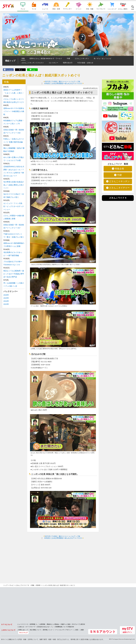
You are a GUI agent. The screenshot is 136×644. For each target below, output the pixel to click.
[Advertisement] (63, 557)
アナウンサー (67, 9)
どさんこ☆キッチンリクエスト (33, 63)
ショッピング (112, 9)
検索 (133, 9)
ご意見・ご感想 (79, 630)
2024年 (6, 301)
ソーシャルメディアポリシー (63, 630)
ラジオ (34, 9)
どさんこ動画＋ (123, 9)
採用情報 (33, 624)
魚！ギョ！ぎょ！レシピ (103, 58)
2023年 (6, 304)
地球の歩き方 (68, 63)
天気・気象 (90, 9)
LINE (34, 70)
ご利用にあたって (23, 630)
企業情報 (42, 624)
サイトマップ (23, 633)
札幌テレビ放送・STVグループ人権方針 (73, 624)
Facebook (9, 70)
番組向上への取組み (53, 624)
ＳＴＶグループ (30, 627)
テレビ (23, 9)
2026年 (6, 295)
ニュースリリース (23, 624)
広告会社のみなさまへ (44, 627)
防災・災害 (56, 9)
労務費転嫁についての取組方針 (65, 627)
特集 (23, 58)
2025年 (6, 298)
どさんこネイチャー (119, 188)
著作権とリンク (48, 630)
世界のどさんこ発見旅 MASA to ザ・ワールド (46, 58)
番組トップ (10, 61)
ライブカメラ (101, 9)
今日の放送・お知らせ (85, 63)
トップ (5, 585)
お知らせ (21, 627)
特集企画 (119, 169)
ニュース (45, 9)
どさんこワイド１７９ (22, 585)
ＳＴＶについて (7, 624)
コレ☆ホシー (53, 63)
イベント (79, 9)
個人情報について (36, 630)
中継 (68, 58)
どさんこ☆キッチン (82, 58)
